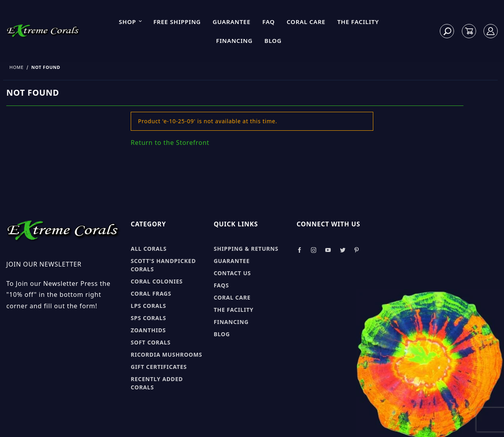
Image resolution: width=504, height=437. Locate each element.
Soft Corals (151, 342)
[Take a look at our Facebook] (299, 250)
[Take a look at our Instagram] (314, 250)
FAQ (269, 22)
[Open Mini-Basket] (469, 31)
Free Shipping (177, 22)
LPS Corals (148, 306)
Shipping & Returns (246, 249)
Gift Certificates (159, 367)
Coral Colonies (157, 281)
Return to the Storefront (170, 143)
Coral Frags (151, 293)
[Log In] (491, 31)
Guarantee (232, 22)
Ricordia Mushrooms (166, 355)
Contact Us (233, 273)
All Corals (149, 249)
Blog (273, 41)
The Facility (358, 22)
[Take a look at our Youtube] (328, 250)
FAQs (221, 285)
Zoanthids (148, 330)
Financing (234, 41)
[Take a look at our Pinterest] (357, 250)
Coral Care (306, 22)
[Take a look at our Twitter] (343, 250)
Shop (131, 22)
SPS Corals (148, 318)
